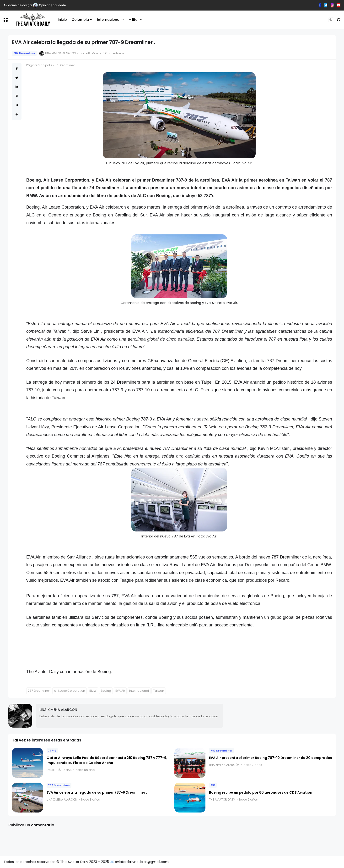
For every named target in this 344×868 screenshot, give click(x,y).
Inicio (62, 20)
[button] (6, 20)
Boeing (106, 691)
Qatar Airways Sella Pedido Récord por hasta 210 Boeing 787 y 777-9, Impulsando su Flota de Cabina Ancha (107, 760)
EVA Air (120, 691)
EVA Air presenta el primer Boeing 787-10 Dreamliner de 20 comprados (271, 758)
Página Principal (38, 65)
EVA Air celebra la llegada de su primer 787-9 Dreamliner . (97, 792)
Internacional (109, 20)
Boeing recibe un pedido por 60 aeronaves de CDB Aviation (261, 792)
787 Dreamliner (24, 53)
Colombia (80, 20)
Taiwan (159, 691)
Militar (134, 20)
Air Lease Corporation (70, 691)
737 (213, 785)
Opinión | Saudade (52, 5)
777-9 (52, 751)
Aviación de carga (18, 5)
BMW (93, 691)
